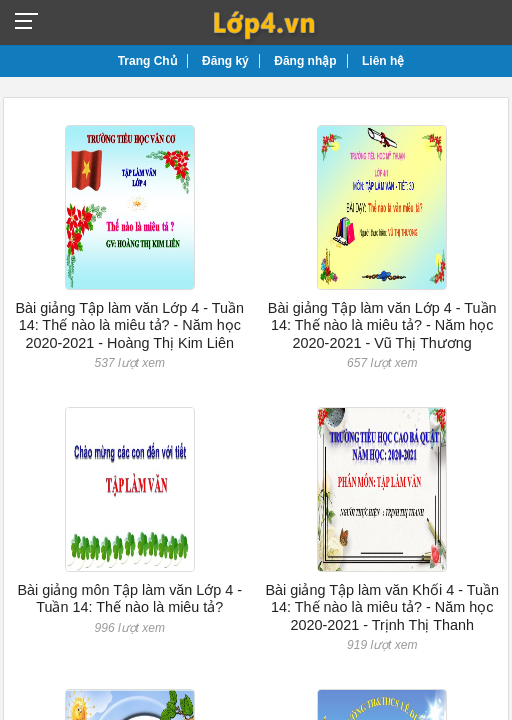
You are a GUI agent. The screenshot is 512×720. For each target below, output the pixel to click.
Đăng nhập (305, 61)
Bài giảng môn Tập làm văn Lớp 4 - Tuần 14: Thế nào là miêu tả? (129, 598)
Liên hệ (383, 61)
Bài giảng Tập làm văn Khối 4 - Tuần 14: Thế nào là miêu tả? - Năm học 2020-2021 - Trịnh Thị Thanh (382, 607)
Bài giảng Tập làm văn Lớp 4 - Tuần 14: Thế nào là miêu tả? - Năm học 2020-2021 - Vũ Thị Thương (382, 325)
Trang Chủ (147, 61)
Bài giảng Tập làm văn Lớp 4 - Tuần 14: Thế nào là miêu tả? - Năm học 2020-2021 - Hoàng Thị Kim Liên (129, 325)
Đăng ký (225, 61)
